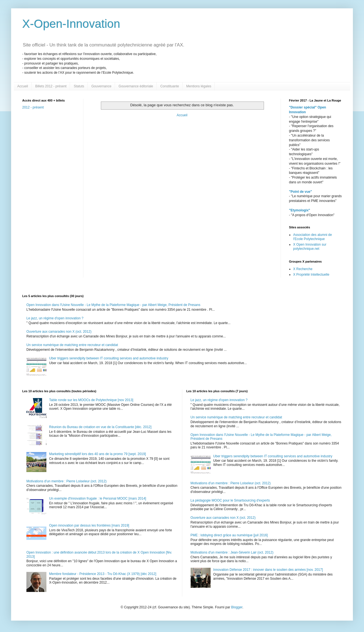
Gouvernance (101, 86)
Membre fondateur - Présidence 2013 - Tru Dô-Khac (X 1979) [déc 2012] (103, 574)
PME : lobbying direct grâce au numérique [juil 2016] (229, 535)
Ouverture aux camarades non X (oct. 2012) (59, 332)
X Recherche (303, 269)
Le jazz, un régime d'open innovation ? (55, 318)
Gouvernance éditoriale (136, 86)
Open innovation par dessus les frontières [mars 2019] (89, 525)
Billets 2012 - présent (51, 86)
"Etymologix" (300, 210)
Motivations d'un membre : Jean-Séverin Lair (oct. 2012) (232, 552)
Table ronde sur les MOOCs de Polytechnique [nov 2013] (91, 400)
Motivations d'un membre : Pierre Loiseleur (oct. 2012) (66, 481)
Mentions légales (199, 86)
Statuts (79, 86)
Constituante (170, 86)
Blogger (237, 607)
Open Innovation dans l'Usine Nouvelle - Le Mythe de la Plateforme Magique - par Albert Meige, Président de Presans (113, 305)
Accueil (23, 86)
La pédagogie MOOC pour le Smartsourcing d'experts (230, 500)
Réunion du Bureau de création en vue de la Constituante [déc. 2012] (100, 427)
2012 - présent (33, 107)
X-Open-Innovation (71, 24)
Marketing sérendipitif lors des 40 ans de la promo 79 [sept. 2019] (98, 454)
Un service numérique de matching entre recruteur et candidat (72, 345)
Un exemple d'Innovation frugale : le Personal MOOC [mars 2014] (98, 498)
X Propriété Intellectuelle (311, 275)
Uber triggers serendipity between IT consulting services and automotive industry (109, 358)
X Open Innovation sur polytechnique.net (310, 246)
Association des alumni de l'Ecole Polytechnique (312, 237)
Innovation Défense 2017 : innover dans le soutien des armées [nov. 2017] (268, 570)
